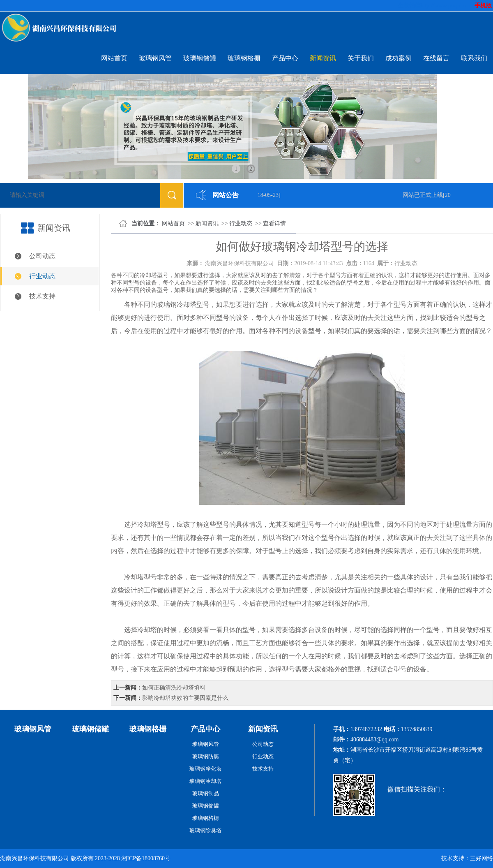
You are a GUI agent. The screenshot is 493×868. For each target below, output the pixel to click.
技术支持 (42, 296)
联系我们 (474, 58)
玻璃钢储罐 (200, 58)
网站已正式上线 (424, 195)
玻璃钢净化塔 (205, 769)
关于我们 (361, 58)
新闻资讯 (323, 58)
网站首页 (114, 58)
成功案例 (399, 58)
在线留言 (436, 58)
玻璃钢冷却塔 (177, 304)
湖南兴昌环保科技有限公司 (240, 263)
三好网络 (481, 858)
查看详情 (274, 223)
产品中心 (285, 58)
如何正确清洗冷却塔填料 (174, 688)
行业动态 (42, 276)
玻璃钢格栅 (244, 58)
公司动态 (42, 256)
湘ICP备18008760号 (146, 858)
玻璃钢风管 (155, 58)
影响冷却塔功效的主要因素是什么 (185, 698)
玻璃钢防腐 (206, 756)
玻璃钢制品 (206, 793)
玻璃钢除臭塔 (205, 830)
